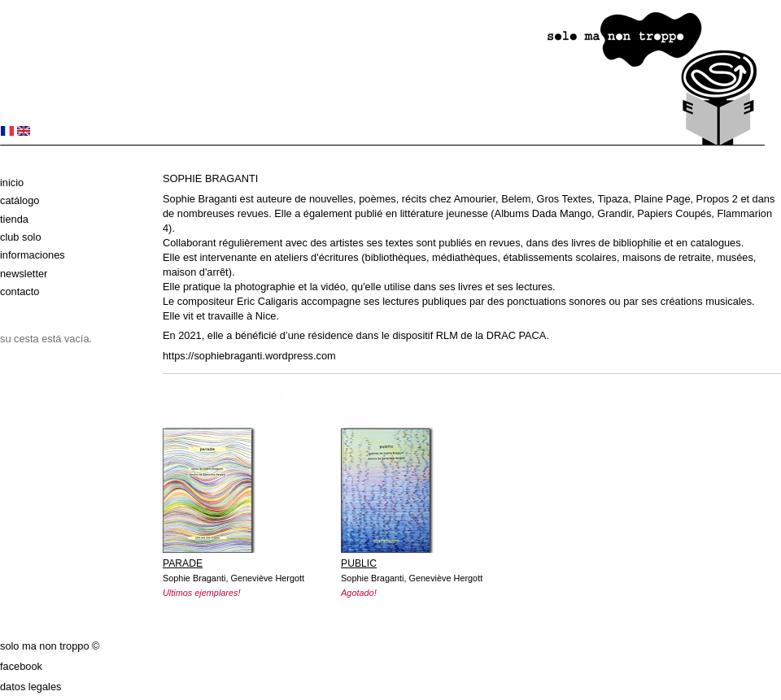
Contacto (20, 291)
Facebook (21, 666)
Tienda (14, 219)
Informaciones (33, 255)
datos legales (31, 687)
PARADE (183, 563)
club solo (21, 237)
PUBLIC (359, 563)
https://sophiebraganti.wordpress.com (249, 356)
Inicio (12, 183)
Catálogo (20, 200)
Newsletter (24, 274)
